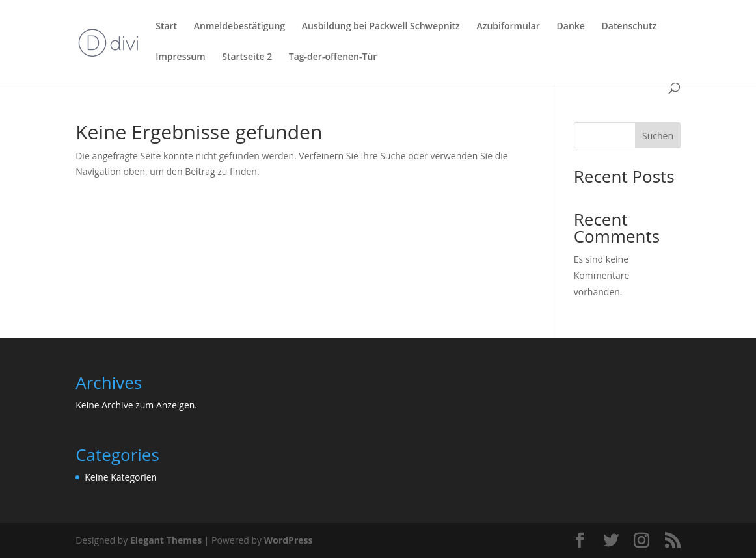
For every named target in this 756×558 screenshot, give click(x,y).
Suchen (658, 136)
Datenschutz (629, 27)
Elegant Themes (166, 540)
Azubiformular (508, 27)
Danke (571, 27)
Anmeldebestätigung (239, 27)
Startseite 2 (247, 57)
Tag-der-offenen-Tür (333, 57)
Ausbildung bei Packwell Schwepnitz (381, 27)
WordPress (289, 540)
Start (166, 27)
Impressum (180, 57)
